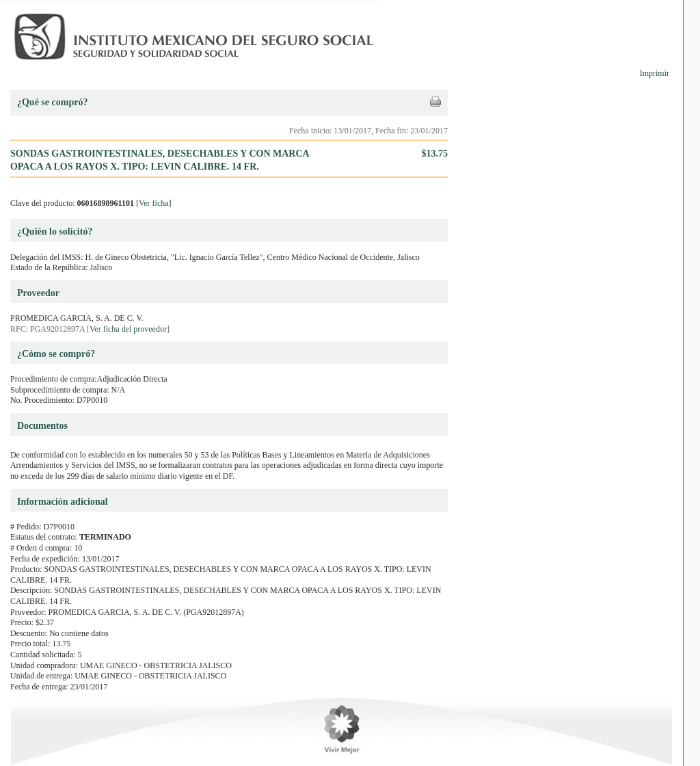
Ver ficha (154, 203)
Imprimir (655, 73)
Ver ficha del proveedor (128, 329)
